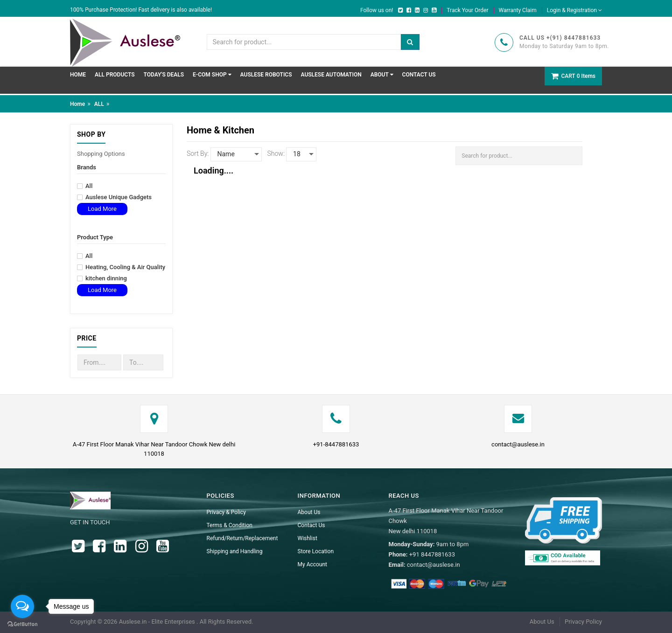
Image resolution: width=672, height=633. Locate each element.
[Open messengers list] (22, 606)
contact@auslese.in (518, 444)
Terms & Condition (230, 525)
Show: (276, 153)
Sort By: (198, 153)
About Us (309, 512)
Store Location (316, 551)
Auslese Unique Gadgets (114, 197)
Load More (102, 209)
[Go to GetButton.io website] (22, 624)
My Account (313, 564)
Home (77, 104)
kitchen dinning (102, 278)
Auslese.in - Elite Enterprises (158, 622)
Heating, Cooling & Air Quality (121, 267)
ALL (99, 104)
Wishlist (308, 538)
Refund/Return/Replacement (242, 538)
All (85, 186)
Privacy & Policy (226, 512)
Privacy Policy (583, 622)
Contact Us (311, 525)
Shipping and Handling (235, 551)
